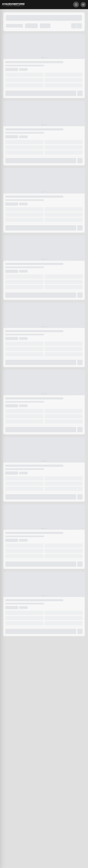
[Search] (76, 5)
